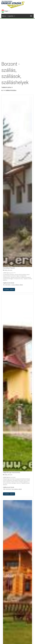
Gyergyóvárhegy (6, 593)
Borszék (4, 558)
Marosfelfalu (5, 580)
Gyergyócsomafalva (7, 534)
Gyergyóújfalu (5, 540)
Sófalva (26, 624)
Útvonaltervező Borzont (8, 605)
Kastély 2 (9, 622)
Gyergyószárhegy (6, 536)
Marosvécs (9, 624)
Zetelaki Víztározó (7, 552)
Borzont (4, 568)
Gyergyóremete (6, 582)
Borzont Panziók (6, 522)
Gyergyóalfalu (5, 532)
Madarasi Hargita (6, 556)
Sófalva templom (26, 622)
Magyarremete (6, 542)
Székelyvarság (5, 550)
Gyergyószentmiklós (7, 546)
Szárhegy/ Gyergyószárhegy (9, 574)
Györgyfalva (5, 589)
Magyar (5, 11)
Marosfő (4, 554)
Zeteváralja (5, 548)
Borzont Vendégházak (8, 524)
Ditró (3, 544)
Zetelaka (4, 560)
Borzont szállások (8, 519)
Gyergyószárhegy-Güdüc (8, 538)
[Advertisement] (17, 37)
